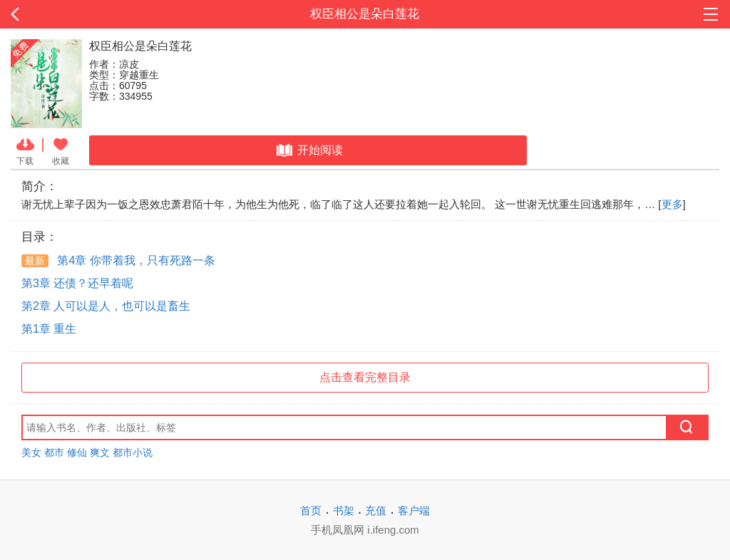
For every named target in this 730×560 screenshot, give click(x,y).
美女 (31, 452)
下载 (25, 150)
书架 (344, 510)
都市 (54, 452)
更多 (672, 204)
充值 (376, 510)
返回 (73, 14)
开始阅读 (308, 150)
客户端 (414, 510)
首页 (311, 510)
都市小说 (133, 452)
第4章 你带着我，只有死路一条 (118, 260)
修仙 (77, 452)
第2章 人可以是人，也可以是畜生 (106, 306)
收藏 (61, 150)
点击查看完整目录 (365, 377)
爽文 (100, 452)
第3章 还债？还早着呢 (77, 283)
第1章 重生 (49, 329)
